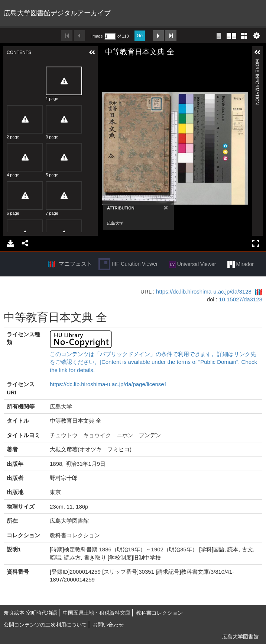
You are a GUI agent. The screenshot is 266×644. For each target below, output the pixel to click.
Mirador (241, 265)
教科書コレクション (159, 613)
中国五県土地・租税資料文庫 (97, 613)
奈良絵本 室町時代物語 (30, 613)
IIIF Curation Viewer (128, 264)
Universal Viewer (193, 265)
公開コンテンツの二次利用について (45, 625)
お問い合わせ (108, 625)
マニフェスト (75, 264)
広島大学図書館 (240, 637)
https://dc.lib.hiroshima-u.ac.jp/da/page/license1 (108, 384)
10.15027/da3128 (241, 299)
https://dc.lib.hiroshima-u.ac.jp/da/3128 (204, 291)
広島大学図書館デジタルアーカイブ (57, 13)
